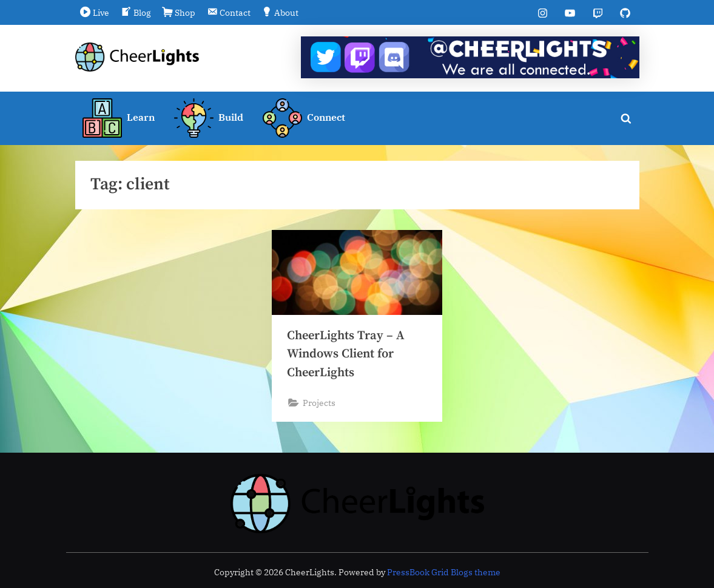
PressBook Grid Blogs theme (444, 572)
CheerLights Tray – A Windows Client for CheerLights (346, 354)
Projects (319, 403)
